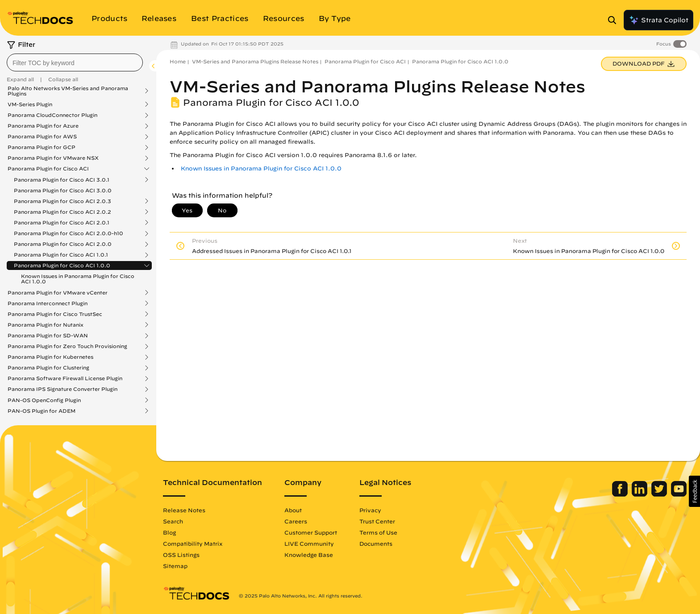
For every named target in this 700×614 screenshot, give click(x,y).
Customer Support (311, 532)
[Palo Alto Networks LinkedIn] (640, 494)
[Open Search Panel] (615, 20)
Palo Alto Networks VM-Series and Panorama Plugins (68, 91)
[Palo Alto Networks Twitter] (660, 494)
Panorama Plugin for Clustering (48, 368)
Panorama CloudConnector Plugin (52, 115)
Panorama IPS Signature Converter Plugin (62, 389)
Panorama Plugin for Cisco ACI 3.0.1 (62, 180)
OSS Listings (181, 555)
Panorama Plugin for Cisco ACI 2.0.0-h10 (69, 233)
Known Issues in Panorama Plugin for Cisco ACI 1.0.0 (78, 279)
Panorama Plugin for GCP (42, 147)
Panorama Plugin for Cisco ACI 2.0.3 (62, 201)
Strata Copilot (658, 20)
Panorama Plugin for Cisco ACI (48, 169)
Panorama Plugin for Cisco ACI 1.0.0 (62, 266)
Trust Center (377, 521)
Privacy (370, 510)
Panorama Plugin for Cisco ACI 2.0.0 (63, 244)
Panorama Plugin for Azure (43, 126)
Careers (296, 521)
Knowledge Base (309, 555)
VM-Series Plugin (30, 104)
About (293, 510)
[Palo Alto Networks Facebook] (621, 494)
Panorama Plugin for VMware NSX (53, 158)
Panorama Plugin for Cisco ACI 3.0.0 (63, 190)
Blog (169, 532)
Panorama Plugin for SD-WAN (48, 336)
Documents (376, 543)
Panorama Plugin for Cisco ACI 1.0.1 (61, 255)
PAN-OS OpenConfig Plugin (44, 400)
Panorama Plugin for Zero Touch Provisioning (67, 346)
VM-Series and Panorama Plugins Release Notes (255, 61)
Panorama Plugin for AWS (42, 137)
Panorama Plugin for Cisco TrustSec (55, 314)
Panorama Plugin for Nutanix (46, 325)
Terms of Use (378, 532)
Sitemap (175, 566)
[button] (694, 491)
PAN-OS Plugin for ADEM (42, 411)
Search (173, 521)
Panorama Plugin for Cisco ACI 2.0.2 (62, 212)
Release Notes (184, 510)
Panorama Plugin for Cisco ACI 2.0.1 (62, 223)
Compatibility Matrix (193, 543)
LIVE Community (309, 543)
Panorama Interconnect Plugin (48, 303)
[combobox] (75, 62)
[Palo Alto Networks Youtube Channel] (679, 494)
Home (178, 61)
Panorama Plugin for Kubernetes (50, 357)
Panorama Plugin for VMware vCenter (58, 293)
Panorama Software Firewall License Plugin (65, 378)
